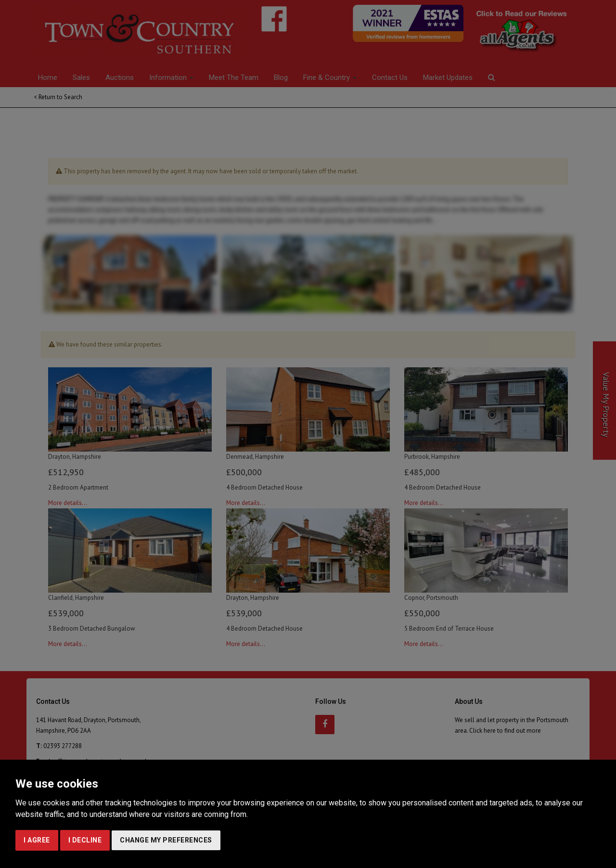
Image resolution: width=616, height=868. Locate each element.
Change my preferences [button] (166, 840)
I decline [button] (85, 840)
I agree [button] (37, 840)
